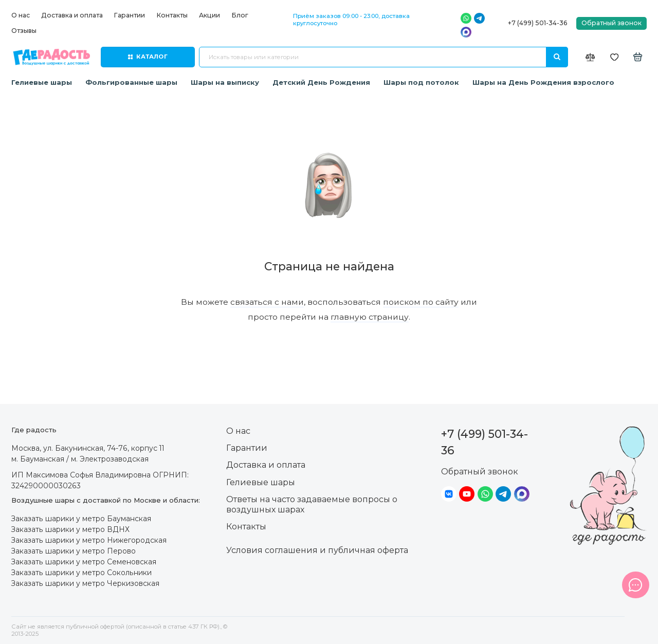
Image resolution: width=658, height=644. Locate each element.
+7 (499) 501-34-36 (538, 23)
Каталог (148, 57)
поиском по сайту (421, 302)
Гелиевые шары (42, 82)
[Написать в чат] (635, 585)
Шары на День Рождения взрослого (543, 82)
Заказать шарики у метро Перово (74, 551)
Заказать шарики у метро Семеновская (84, 562)
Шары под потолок (421, 82)
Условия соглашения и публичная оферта (317, 550)
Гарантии (129, 15)
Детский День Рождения (321, 82)
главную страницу (370, 317)
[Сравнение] (590, 57)
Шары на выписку (225, 82)
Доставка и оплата (72, 15)
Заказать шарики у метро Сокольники (81, 573)
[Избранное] (615, 57)
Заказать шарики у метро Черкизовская (85, 583)
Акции (209, 15)
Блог (240, 15)
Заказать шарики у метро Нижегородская (89, 540)
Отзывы (24, 31)
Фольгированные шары (131, 82)
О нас (21, 15)
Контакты (172, 15)
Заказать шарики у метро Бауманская (81, 519)
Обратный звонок (611, 23)
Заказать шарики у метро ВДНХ (70, 529)
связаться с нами (267, 302)
